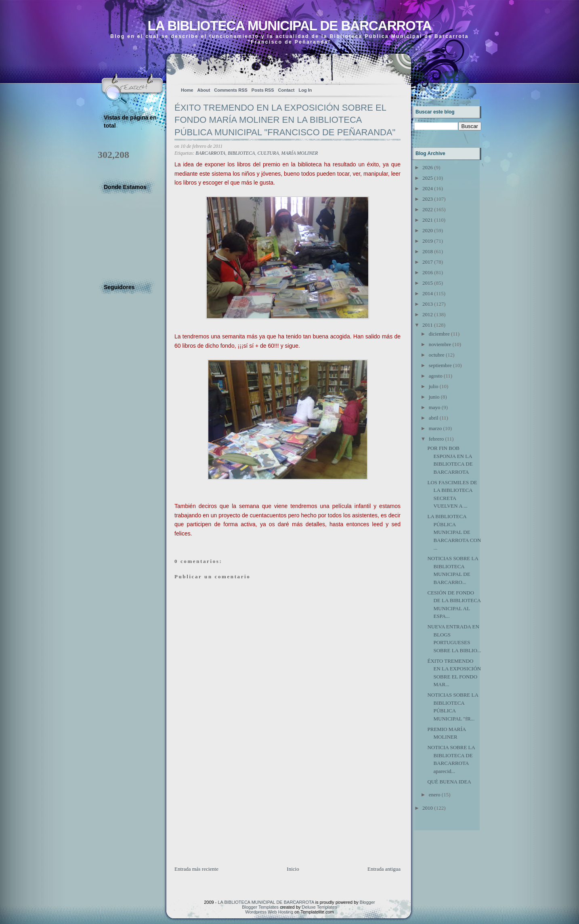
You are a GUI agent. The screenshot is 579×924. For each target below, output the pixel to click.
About (204, 90)
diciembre (439, 334)
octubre (437, 355)
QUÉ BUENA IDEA (449, 782)
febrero (436, 439)
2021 (428, 220)
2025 (428, 178)
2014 (428, 293)
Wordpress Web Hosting (269, 912)
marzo (435, 428)
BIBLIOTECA (241, 153)
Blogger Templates (260, 907)
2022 (428, 209)
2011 (428, 325)
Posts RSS (263, 90)
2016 (428, 272)
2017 (428, 262)
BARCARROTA (210, 153)
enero (435, 795)
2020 (428, 230)
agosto (436, 376)
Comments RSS (231, 90)
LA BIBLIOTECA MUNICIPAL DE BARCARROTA (289, 26)
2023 (428, 199)
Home (187, 90)
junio (434, 397)
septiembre (440, 365)
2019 (428, 241)
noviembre (440, 344)
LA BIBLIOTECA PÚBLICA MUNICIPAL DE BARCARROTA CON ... (454, 532)
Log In (305, 90)
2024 (428, 188)
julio (434, 386)
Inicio (293, 869)
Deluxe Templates (320, 907)
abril (434, 418)
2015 (428, 283)
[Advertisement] (235, 808)
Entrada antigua (384, 869)
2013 (428, 304)
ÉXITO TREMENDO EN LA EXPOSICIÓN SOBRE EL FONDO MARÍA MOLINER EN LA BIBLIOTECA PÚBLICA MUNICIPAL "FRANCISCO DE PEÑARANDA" (285, 120)
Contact (286, 90)
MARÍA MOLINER (300, 153)
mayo (435, 407)
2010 (428, 808)
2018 (428, 251)
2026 (428, 167)
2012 (428, 314)
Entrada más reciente (196, 869)
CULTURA (268, 153)
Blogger (367, 902)
